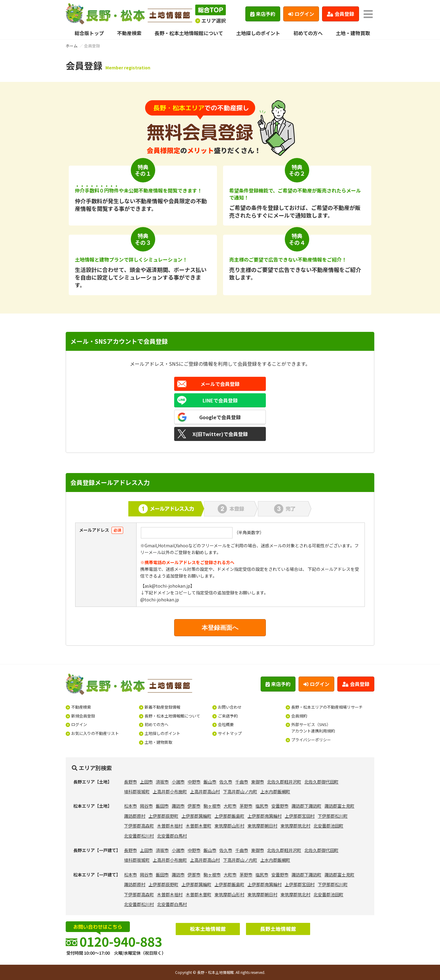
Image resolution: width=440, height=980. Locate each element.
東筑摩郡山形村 (229, 826)
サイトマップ (230, 733)
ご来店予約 (228, 716)
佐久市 (226, 782)
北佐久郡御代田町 (321, 782)
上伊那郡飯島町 (229, 816)
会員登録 (341, 14)
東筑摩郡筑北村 (295, 826)
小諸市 (178, 782)
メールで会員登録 (220, 384)
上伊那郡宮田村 (300, 816)
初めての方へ (308, 33)
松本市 (130, 806)
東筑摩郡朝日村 (262, 826)
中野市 (194, 782)
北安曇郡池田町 (328, 826)
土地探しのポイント (258, 33)
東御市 (258, 782)
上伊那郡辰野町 (163, 816)
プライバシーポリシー (311, 740)
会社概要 (226, 724)
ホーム (72, 46)
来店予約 (263, 14)
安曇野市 (280, 806)
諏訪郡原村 (135, 816)
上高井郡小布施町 (170, 791)
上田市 (146, 782)
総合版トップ (89, 33)
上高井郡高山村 (205, 791)
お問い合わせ (230, 707)
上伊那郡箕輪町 (196, 816)
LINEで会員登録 (220, 400)
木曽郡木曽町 (199, 826)
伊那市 (194, 806)
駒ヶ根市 (212, 806)
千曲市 (242, 782)
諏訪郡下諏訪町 (306, 806)
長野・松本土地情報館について (189, 33)
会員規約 (299, 716)
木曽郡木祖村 (170, 826)
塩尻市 (262, 806)
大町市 (230, 806)
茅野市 (246, 806)
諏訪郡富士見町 (339, 806)
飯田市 (162, 806)
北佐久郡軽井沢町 (284, 782)
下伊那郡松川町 (333, 816)
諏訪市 (178, 806)
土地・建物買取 (353, 33)
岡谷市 (146, 806)
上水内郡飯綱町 (275, 791)
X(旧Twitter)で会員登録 (220, 434)
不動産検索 (129, 33)
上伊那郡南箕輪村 (265, 816)
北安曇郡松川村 (139, 836)
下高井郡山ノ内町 (240, 791)
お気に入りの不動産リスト (95, 733)
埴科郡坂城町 (137, 791)
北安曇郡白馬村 (172, 836)
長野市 (130, 782)
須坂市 (162, 782)
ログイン (301, 14)
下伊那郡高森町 (139, 826)
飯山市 (210, 782)
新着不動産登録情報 (162, 707)
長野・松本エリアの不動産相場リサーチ (327, 707)
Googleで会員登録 (220, 417)
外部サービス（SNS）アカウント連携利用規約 (313, 728)
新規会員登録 (83, 716)
